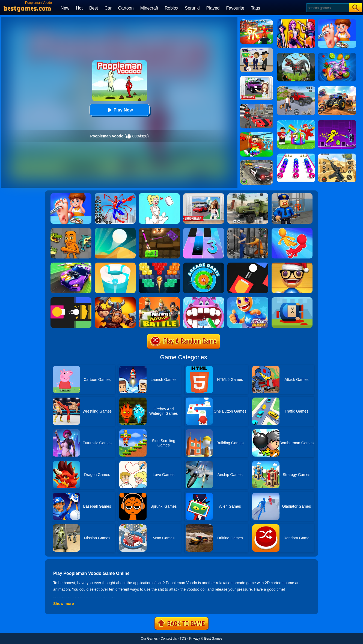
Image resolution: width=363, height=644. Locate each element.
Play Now (119, 110)
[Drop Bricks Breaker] (159, 264)
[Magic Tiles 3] (204, 230)
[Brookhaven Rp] (204, 195)
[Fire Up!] (248, 264)
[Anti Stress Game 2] (292, 264)
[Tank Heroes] (159, 230)
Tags (255, 8)
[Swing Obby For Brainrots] (257, 134)
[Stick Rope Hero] (257, 106)
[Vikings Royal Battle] (115, 299)
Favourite (235, 8)
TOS (183, 639)
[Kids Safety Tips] (71, 195)
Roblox (171, 8)
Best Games (213, 639)
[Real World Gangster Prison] (248, 230)
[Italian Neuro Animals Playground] (71, 230)
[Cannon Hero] (292, 299)
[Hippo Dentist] (204, 299)
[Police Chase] (257, 162)
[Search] (328, 8)
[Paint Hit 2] (115, 264)
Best (94, 8)
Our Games (149, 639)
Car (108, 8)
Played (213, 8)
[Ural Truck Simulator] (248, 195)
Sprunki (192, 8)
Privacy (194, 639)
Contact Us (169, 639)
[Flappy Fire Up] (71, 299)
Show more (63, 604)
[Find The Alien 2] (257, 49)
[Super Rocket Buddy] (248, 299)
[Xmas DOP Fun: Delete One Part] (159, 195)
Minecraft (149, 8)
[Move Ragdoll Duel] (292, 230)
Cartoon (126, 8)
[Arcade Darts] (204, 264)
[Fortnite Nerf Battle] (159, 299)
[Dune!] (115, 230)
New (65, 8)
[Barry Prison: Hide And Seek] (292, 195)
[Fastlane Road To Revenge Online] (71, 264)
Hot (79, 8)
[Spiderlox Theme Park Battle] (115, 195)
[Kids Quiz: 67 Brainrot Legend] (257, 21)
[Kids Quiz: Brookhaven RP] (257, 78)
